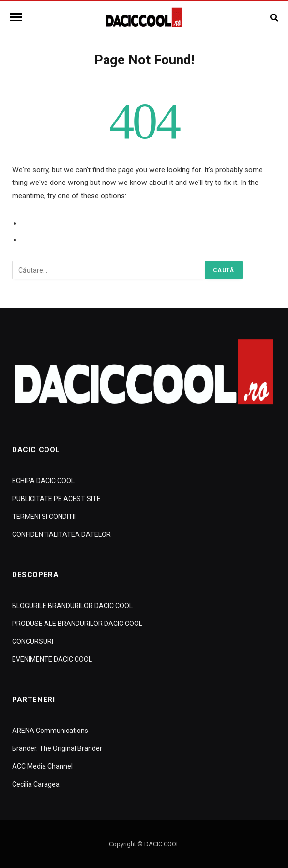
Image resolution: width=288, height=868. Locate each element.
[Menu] (17, 17)
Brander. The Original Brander (57, 748)
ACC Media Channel (42, 766)
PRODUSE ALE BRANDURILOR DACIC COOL (77, 624)
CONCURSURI (33, 641)
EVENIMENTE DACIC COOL (52, 659)
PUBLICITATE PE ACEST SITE (56, 499)
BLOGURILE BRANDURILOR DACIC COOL (72, 606)
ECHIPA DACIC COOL (43, 481)
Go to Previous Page (57, 223)
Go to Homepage (51, 240)
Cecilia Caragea (36, 784)
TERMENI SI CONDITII (44, 517)
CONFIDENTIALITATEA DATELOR (61, 534)
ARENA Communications (50, 731)
